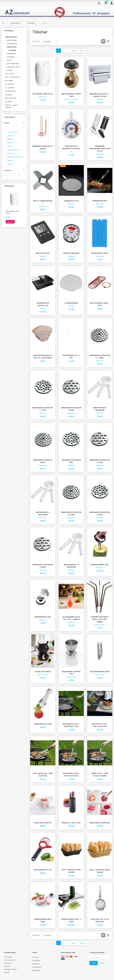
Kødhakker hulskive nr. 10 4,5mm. (71, 513)
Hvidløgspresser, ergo (100, 671)
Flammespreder (71, 303)
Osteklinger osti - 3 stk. (71, 356)
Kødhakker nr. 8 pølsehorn (43, 513)
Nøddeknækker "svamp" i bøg (71, 95)
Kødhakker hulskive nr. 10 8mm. (43, 566)
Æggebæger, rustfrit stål (71, 673)
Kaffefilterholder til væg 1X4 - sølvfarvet (43, 356)
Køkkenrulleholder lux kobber (43, 147)
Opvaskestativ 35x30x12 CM (43, 304)
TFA (71, 151)
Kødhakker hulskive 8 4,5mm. (43, 461)
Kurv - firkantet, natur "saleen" (100, 871)
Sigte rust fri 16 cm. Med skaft (100, 920)
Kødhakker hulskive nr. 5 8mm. (71, 409)
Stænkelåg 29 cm (71, 201)
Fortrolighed (8, 957)
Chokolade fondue (43, 671)
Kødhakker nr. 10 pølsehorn (71, 566)
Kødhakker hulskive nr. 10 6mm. (100, 513)
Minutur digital (43, 253)
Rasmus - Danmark (71, 99)
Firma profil (8, 963)
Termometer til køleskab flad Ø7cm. (71, 147)
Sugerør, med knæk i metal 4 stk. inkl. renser (100, 619)
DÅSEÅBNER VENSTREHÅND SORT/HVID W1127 (100, 148)
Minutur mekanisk (71, 253)
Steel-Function (100, 625)
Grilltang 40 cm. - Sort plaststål (43, 774)
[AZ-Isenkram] (57, 12)
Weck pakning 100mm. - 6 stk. (100, 304)
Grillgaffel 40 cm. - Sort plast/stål (71, 774)
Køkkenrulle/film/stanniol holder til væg (100, 95)
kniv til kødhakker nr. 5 (43, 202)
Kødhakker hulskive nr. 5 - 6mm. (43, 409)
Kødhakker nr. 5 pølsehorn (100, 409)
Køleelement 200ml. (100, 253)
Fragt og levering (9, 960)
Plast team (43, 97)
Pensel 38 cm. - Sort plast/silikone (100, 774)
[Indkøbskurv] (106, 3)
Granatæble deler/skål (100, 823)
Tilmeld (94, 963)
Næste (74, 51)
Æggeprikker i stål (43, 617)
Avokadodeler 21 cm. (43, 870)
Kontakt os (8, 966)
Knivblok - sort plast (71, 823)
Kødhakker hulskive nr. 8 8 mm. (100, 461)
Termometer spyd (100, 201)
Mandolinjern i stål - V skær (71, 920)
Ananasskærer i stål (100, 564)
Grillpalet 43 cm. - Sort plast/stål (100, 725)
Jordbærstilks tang (43, 724)
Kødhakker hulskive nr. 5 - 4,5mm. (100, 356)
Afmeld (102, 963)
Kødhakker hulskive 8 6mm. (71, 461)
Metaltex (100, 99)
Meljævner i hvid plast (12, 212)
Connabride (100, 256)
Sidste (82, 51)
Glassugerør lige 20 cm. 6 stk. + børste (71, 618)
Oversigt (7, 972)
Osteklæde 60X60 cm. (43, 823)
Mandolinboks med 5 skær (43, 920)
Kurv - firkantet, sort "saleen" (71, 871)
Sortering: (36, 41)
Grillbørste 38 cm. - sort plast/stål (71, 725)
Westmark (100, 154)
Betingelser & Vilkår (10, 969)
